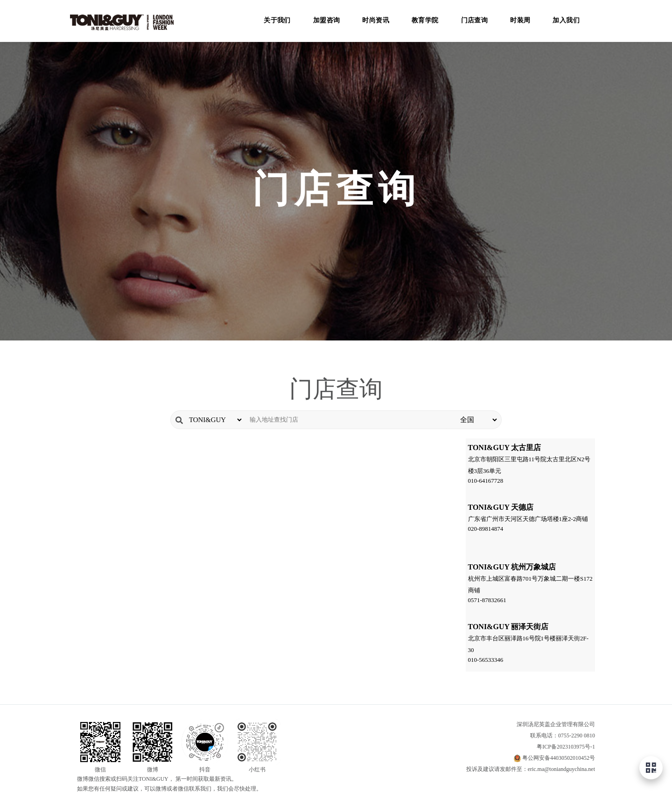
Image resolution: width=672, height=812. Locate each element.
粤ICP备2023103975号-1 (566, 747)
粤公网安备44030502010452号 (559, 758)
